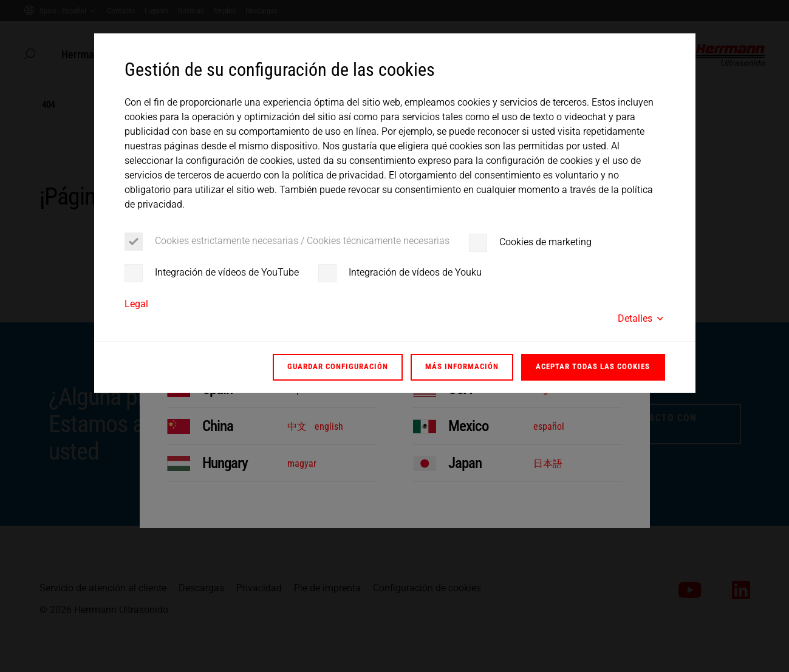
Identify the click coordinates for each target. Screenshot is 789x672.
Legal (136, 304)
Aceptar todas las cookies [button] (593, 366)
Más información (462, 366)
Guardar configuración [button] (338, 366)
